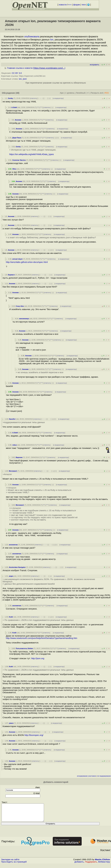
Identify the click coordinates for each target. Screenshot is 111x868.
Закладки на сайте (10, 863)
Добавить (79, 865)
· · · (46, 98)
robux (15, 445)
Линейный (81, 93)
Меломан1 (13, 471)
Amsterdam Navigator (17, 567)
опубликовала (32, 37)
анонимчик (13, 545)
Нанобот (12, 419)
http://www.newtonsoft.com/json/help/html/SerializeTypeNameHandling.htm (42, 638)
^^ (38, 107)
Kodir (11, 617)
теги (84, 5)
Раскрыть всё (97, 93)
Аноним (18, 120)
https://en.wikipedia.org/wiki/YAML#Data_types (32, 154)
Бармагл (11, 275)
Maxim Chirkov (102, 863)
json (25, 79)
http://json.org (38, 658)
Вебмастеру (104, 865)
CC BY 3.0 (17, 73)
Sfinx (14, 169)
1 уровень (70, 93)
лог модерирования (104, 776)
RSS (107, 93)
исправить (94, 65)
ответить (33, 98)
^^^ (41, 107)
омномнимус (24, 319)
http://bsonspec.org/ (34, 735)
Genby (10, 98)
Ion (52, 40)
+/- (88, 93)
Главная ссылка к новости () (36, 68)
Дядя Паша (17, 138)
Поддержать (91, 865)
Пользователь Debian (24, 648)
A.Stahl (14, 107)
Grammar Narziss (19, 160)
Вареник (19, 457)
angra (11, 576)
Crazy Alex (20, 306)
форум (77, 5)
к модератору (58, 98)
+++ (70, 5)
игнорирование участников (86, 776)
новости (63, 5)
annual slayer (17, 259)
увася (11, 723)
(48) (17, 93)
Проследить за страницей (14, 865)
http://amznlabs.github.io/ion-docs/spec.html (27, 262)
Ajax (62, 93)
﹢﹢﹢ (41, 98)
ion (20, 79)
